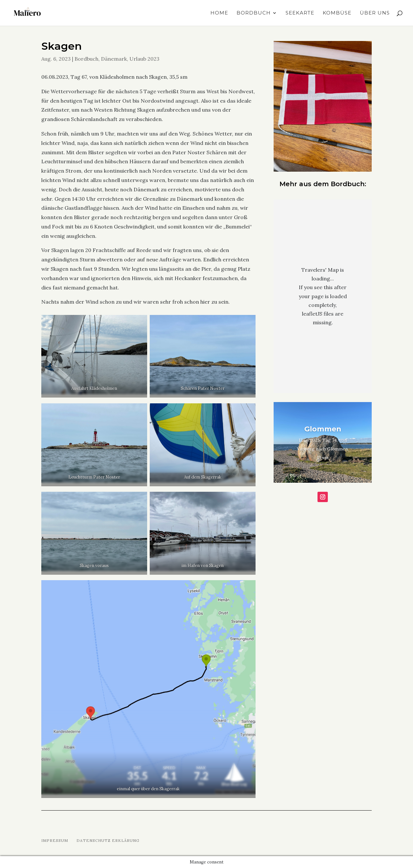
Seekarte (300, 13)
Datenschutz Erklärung (108, 840)
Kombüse (337, 13)
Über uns (375, 13)
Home (219, 13)
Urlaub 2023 (144, 59)
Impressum (55, 840)
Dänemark (114, 59)
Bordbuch (254, 13)
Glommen (323, 429)
